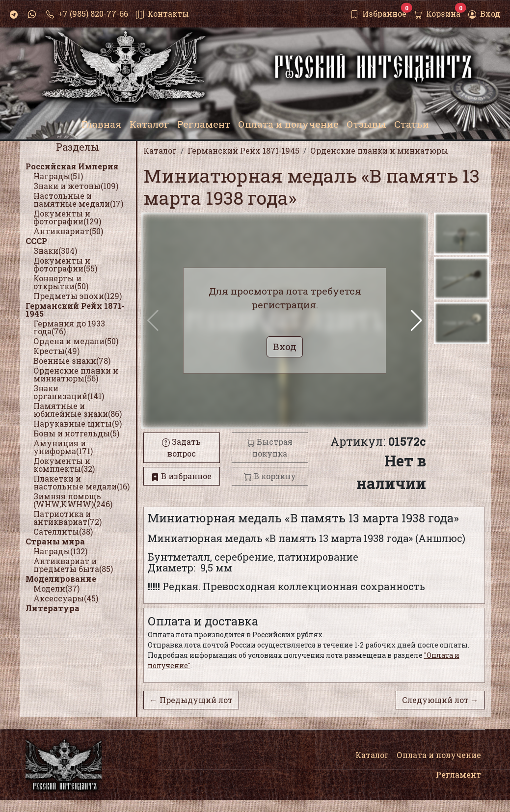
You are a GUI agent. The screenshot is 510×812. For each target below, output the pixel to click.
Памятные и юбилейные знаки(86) (78, 410)
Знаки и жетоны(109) (76, 186)
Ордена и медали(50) (76, 341)
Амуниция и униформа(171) (63, 447)
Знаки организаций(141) (69, 392)
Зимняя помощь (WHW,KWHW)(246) (73, 500)
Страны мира (55, 541)
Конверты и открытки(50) (61, 282)
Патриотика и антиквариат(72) (67, 518)
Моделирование (61, 579)
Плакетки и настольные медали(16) (81, 482)
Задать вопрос (181, 447)
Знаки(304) (55, 251)
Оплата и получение (439, 755)
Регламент (458, 774)
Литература (53, 608)
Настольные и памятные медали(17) (78, 200)
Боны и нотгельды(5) (76, 433)
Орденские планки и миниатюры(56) (76, 374)
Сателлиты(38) (63, 531)
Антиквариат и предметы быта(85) (73, 565)
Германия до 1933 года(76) (69, 327)
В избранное (181, 476)
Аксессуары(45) (66, 598)
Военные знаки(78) (72, 361)
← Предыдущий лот (191, 700)
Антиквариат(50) (68, 231)
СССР (36, 241)
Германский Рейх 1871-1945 (75, 310)
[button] (416, 321)
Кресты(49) (56, 351)
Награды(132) (60, 551)
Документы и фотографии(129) (67, 217)
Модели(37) (56, 588)
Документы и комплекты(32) (64, 465)
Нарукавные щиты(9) (78, 423)
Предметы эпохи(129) (78, 296)
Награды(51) (58, 176)
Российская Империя (72, 166)
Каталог (372, 755)
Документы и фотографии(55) (65, 264)
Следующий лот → (440, 700)
